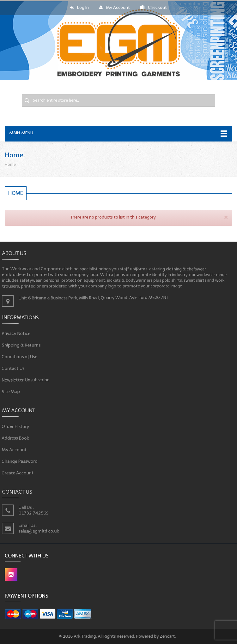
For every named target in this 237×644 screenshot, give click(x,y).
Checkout (154, 7)
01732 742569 (42, 513)
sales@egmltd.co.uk (47, 529)
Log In (79, 7)
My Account (115, 7)
